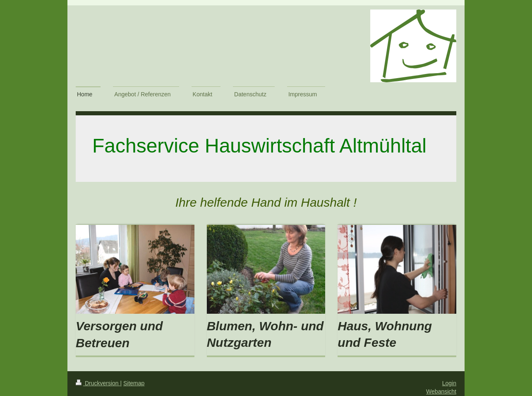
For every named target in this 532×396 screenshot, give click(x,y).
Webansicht (441, 391)
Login (449, 383)
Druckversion (98, 383)
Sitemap (134, 383)
